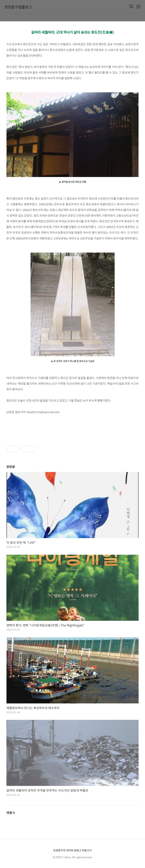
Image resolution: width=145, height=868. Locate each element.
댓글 (11, 813)
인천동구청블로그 (18, 7)
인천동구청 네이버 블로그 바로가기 (72, 850)
